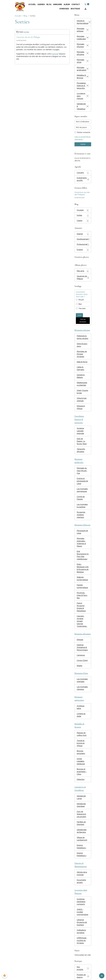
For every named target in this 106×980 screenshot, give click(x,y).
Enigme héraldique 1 (81, 847)
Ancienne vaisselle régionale (80, 431)
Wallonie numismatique (82, 578)
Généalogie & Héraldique (81, 106)
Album (67, 4)
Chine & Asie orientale (82, 400)
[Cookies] (5, 976)
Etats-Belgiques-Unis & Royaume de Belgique (83, 568)
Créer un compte (80, 137)
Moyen (81, 300)
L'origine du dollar (81, 715)
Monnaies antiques (81, 30)
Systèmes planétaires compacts (81, 902)
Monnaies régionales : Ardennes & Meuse (81, 542)
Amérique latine (81, 707)
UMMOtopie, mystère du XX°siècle (82, 940)
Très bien (82, 308)
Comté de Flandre (81, 498)
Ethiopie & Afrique (81, 407)
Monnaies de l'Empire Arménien (82, 354)
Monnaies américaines (81, 69)
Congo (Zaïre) (82, 660)
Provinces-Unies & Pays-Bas (82, 595)
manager (55, 54)
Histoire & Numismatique (82, 22)
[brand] (20, 7)
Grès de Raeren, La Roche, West (82, 441)
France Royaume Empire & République (81, 607)
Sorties (26, 32)
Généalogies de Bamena (82, 831)
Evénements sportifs (83, 179)
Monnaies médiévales (81, 38)
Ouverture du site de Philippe (28, 37)
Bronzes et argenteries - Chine (82, 772)
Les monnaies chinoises (82, 688)
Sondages (64, 9)
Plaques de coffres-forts (82, 734)
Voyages (83, 210)
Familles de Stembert (81, 823)
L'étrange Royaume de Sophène (82, 922)
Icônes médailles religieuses (81, 761)
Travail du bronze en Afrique (81, 743)
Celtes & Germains (80, 368)
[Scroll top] (102, 976)
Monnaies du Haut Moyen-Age (82, 471)
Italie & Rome (82, 362)
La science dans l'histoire (81, 96)
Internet (83, 234)
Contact (76, 4)
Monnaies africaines (81, 53)
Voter (79, 315)
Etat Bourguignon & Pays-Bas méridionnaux (83, 555)
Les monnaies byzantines (82, 506)
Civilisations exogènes (81, 931)
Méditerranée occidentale (82, 384)
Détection (81, 779)
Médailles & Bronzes (81, 77)
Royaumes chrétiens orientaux (81, 515)
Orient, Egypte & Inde (82, 392)
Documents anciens (81, 881)
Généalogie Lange (81, 797)
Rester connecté (84, 132)
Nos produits (83, 968)
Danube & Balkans (81, 376)
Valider (83, 144)
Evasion (83, 250)
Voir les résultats (83, 321)
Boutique (75, 9)
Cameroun (81, 655)
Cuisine (83, 221)
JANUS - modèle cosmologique (82, 912)
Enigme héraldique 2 (82, 854)
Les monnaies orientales (82, 680)
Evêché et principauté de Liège (82, 481)
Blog (49, 4)
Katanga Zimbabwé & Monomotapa (82, 647)
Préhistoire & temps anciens (82, 337)
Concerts (83, 173)
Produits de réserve (83, 976)
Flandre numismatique (82, 586)
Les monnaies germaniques (82, 490)
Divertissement (83, 239)
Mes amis (83, 271)
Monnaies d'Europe (81, 45)
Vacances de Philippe (83, 277)
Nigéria (79, 666)
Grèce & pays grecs (82, 345)
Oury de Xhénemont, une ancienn (81, 814)
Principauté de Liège (82, 532)
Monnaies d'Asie (81, 61)
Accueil (32, 4)
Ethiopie (80, 640)
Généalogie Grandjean (81, 805)
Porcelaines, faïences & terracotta (81, 86)
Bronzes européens (81, 752)
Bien (80, 304)
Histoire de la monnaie (82, 873)
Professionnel (83, 244)
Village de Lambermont (82, 839)
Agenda (41, 4)
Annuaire (58, 4)
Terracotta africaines (81, 450)
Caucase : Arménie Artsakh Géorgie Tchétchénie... (82, 621)
